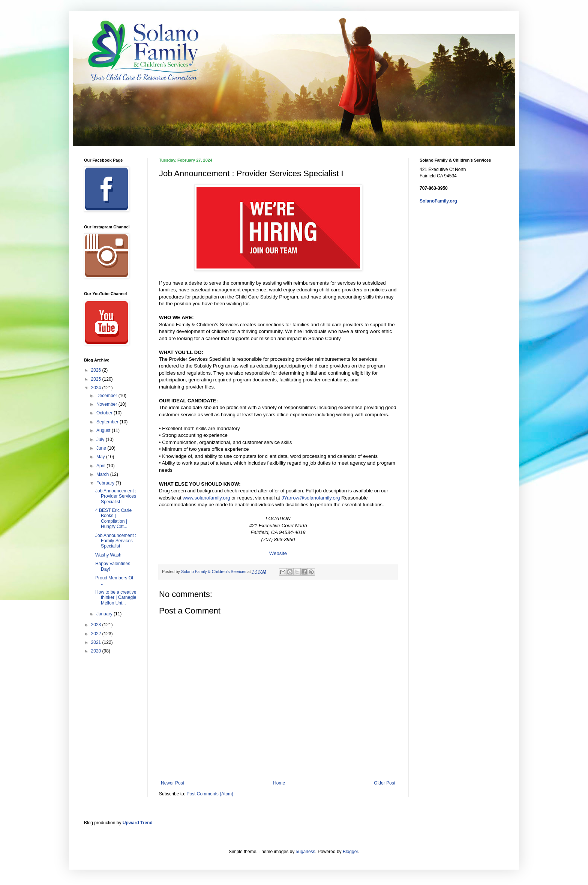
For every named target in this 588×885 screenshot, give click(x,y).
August (104, 430)
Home (279, 783)
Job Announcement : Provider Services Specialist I (116, 496)
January (105, 614)
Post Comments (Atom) (210, 794)
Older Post (385, 783)
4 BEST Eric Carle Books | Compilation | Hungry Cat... (113, 518)
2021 (97, 642)
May (101, 457)
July (101, 439)
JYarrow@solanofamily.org (311, 498)
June (102, 448)
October (105, 413)
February (106, 483)
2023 (97, 625)
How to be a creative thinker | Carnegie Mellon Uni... (116, 598)
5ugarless (306, 852)
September (108, 422)
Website (278, 553)
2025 (97, 379)
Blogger (350, 852)
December (107, 396)
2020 (97, 651)
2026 (97, 370)
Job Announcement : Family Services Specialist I (116, 541)
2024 (97, 388)
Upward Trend (138, 823)
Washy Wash (108, 555)
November (107, 404)
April (101, 466)
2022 (97, 634)
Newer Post (172, 783)
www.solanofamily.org (206, 498)
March (103, 474)
